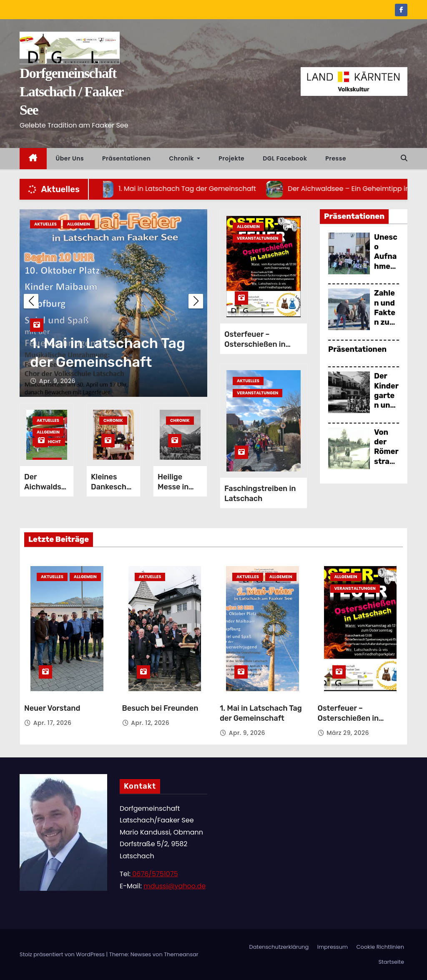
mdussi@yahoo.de (175, 886)
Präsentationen (127, 158)
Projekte (231, 158)
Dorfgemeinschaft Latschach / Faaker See (71, 91)
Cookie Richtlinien (380, 947)
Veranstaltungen (257, 238)
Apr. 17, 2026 (53, 723)
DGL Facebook (285, 158)
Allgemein (48, 432)
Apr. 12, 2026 (58, 381)
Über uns (70, 158)
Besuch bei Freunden (102, 362)
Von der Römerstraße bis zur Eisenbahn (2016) (387, 466)
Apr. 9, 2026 (247, 733)
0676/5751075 (154, 874)
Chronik (185, 158)
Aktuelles (45, 224)
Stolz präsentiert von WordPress (63, 954)
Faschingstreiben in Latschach (260, 494)
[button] (404, 158)
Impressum (333, 947)
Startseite (391, 962)
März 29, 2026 (348, 733)
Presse (336, 158)
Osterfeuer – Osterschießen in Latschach (255, 344)
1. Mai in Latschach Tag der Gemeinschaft (261, 713)
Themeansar (181, 954)
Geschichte (49, 442)
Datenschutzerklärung (279, 947)
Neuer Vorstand (52, 708)
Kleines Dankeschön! (113, 487)
